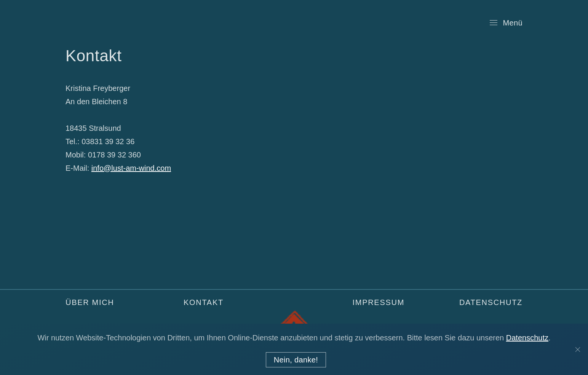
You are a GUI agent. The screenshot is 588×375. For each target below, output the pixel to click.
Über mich (90, 302)
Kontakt (204, 302)
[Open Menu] (506, 23)
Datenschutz (491, 302)
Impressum (379, 302)
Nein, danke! (296, 360)
